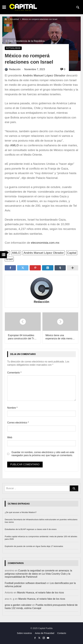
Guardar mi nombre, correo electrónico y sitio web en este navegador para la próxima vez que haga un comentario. (43, 454)
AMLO (16, 253)
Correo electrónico (18, 423)
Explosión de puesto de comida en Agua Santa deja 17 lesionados (34, 546)
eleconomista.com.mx (45, 243)
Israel (9, 259)
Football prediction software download (25, 583)
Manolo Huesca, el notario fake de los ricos (41, 593)
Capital (72, 253)
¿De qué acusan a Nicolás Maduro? (21, 512)
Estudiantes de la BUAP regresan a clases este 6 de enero (31, 529)
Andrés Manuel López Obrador (44, 253)
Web (10, 437)
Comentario (14, 373)
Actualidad (14, 19)
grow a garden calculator (18, 605)
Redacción (41, 302)
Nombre (12, 408)
